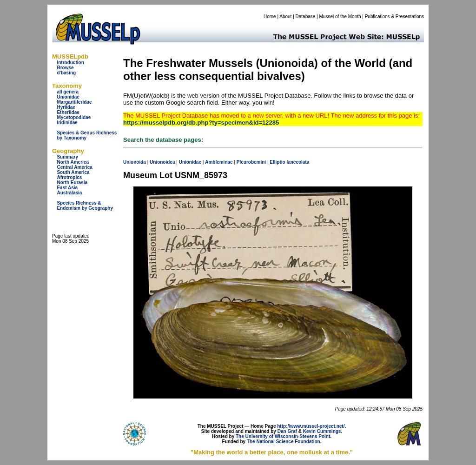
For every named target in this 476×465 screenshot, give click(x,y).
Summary (67, 157)
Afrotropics (69, 177)
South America (73, 172)
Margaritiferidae (74, 102)
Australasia (69, 193)
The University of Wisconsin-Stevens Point (283, 436)
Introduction (70, 63)
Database (306, 17)
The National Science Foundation (284, 442)
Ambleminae (219, 162)
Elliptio (277, 162)
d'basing (66, 73)
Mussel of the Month (340, 17)
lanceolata (298, 162)
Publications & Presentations (394, 17)
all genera (68, 92)
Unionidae (68, 97)
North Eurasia (72, 183)
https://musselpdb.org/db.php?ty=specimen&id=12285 (201, 123)
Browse (65, 68)
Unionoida (135, 162)
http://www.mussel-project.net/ (311, 426)
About (285, 17)
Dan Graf (287, 431)
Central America (74, 167)
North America (73, 162)
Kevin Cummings (322, 431)
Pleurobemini (251, 162)
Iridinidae (67, 123)
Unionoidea (162, 162)
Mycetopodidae (74, 117)
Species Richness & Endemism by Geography (85, 206)
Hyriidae (66, 107)
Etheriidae (68, 112)
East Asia (67, 188)
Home (270, 17)
